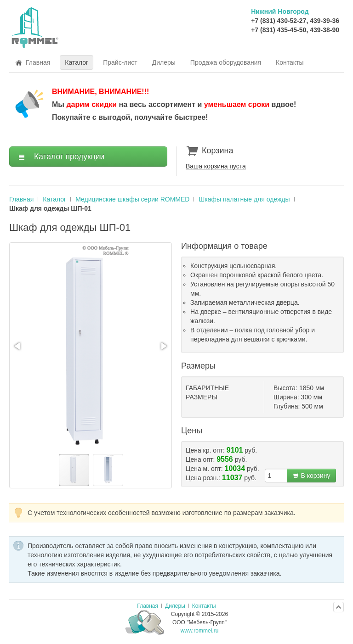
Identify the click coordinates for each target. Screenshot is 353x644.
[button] (18, 346)
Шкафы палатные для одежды (244, 199)
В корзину (312, 476)
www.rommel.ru (200, 631)
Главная (21, 199)
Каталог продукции (61, 157)
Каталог (54, 199)
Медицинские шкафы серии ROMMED (132, 199)
